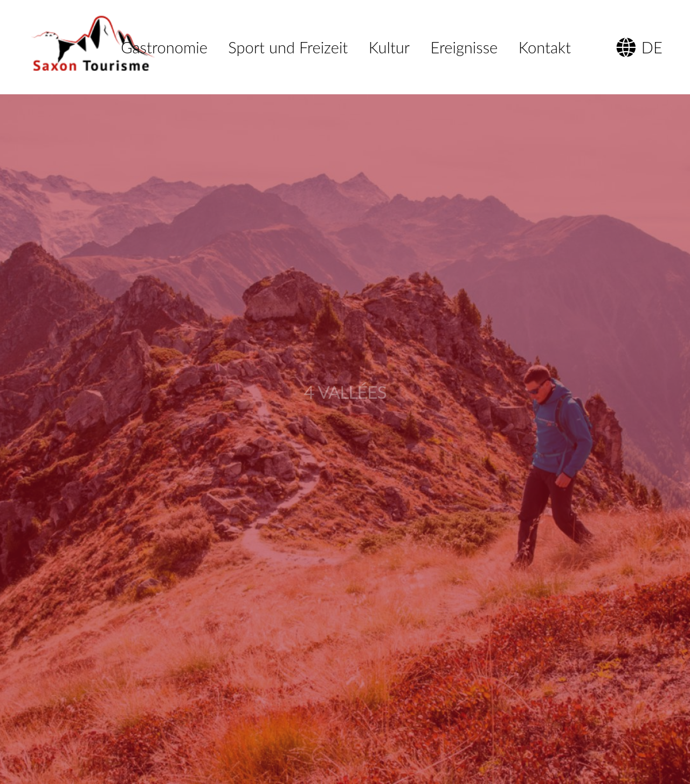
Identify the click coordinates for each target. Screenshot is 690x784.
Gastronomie (164, 47)
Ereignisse (464, 47)
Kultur (389, 47)
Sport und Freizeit (288, 47)
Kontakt (545, 47)
